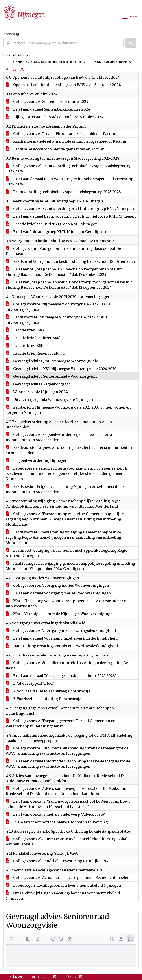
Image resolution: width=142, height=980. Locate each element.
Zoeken (9, 34)
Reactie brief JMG (25, 330)
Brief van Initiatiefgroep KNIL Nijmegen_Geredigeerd (56, 232)
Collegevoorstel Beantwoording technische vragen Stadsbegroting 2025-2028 (69, 168)
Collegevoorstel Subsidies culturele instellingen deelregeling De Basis (67, 665)
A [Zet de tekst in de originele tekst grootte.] (7, 69)
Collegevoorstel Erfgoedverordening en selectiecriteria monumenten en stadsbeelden (59, 437)
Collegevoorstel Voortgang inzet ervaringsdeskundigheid (61, 631)
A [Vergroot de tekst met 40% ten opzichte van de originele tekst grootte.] (22, 69)
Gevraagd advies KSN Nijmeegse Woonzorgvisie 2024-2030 (61, 369)
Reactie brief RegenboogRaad (35, 353)
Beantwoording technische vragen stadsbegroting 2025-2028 (63, 192)
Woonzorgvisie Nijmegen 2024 (37, 392)
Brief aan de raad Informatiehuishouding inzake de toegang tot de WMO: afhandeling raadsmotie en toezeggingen (68, 764)
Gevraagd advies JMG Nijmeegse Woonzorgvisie (52, 361)
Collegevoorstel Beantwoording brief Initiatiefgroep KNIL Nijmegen (70, 209)
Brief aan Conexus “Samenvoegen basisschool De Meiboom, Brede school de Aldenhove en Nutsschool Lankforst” (68, 804)
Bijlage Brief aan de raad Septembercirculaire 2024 (54, 117)
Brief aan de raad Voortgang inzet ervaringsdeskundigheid (62, 638)
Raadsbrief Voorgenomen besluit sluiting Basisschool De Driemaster (71, 261)
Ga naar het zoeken (1, 3)
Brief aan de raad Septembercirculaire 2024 (48, 109)
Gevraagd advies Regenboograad (38, 384)
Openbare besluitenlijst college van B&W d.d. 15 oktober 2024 (63, 85)
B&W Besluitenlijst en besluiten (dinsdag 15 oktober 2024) (72, 62)
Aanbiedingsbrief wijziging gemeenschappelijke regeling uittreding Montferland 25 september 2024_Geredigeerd (70, 566)
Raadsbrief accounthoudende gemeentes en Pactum (55, 149)
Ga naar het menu (1, 3)
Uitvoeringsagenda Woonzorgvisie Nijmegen (49, 399)
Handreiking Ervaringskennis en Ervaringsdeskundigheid (62, 646)
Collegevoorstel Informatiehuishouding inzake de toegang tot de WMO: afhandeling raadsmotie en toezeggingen (67, 751)
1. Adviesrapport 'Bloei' (30, 683)
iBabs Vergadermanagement (32, 977)
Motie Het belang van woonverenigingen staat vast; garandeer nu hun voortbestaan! (67, 603)
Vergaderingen (26, 62)
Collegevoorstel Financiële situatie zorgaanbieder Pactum (61, 134)
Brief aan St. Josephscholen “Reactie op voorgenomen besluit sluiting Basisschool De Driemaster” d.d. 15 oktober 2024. (64, 272)
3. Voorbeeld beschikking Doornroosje (43, 699)
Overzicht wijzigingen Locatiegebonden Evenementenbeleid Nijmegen (63, 896)
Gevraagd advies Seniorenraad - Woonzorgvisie (52, 376)
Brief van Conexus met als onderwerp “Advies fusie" (56, 814)
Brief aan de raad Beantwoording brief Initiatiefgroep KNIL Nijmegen (71, 216)
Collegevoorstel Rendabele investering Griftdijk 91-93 (57, 861)
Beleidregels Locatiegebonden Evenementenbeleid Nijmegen (63, 885)
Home (10, 62)
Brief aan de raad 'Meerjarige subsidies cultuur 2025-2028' (61, 676)
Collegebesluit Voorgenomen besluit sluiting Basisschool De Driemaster (63, 251)
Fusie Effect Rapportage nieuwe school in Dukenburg (57, 822)
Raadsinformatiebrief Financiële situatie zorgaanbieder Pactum (66, 141)
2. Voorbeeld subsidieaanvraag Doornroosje (48, 691)
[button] (131, 43)
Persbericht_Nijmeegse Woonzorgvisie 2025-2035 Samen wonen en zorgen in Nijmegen (68, 410)
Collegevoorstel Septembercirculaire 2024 (47, 102)
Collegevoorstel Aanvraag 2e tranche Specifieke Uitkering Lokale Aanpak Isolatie (68, 841)
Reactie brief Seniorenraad (33, 338)
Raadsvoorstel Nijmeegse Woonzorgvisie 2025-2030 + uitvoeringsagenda (57, 320)
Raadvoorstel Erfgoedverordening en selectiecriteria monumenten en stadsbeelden (69, 450)
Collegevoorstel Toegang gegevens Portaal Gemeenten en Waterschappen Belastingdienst (61, 723)
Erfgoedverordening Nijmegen (37, 460)
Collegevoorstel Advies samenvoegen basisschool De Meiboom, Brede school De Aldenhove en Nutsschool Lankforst (66, 791)
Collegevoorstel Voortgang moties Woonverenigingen (57, 585)
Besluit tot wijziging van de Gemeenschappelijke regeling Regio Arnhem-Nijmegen (67, 553)
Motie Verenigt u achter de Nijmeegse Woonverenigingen (60, 614)
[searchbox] (63, 43)
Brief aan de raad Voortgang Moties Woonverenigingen (58, 593)
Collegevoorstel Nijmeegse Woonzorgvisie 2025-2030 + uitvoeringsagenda (58, 307)
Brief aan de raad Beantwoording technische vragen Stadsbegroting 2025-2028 (69, 181)
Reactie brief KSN (25, 346)
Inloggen (73, 977)
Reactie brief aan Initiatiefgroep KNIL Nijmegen (52, 224)
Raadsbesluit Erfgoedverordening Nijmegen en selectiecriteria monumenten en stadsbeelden (65, 489)
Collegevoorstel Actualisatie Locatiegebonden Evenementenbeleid (68, 878)
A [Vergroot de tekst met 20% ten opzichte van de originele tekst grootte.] (15, 69)
